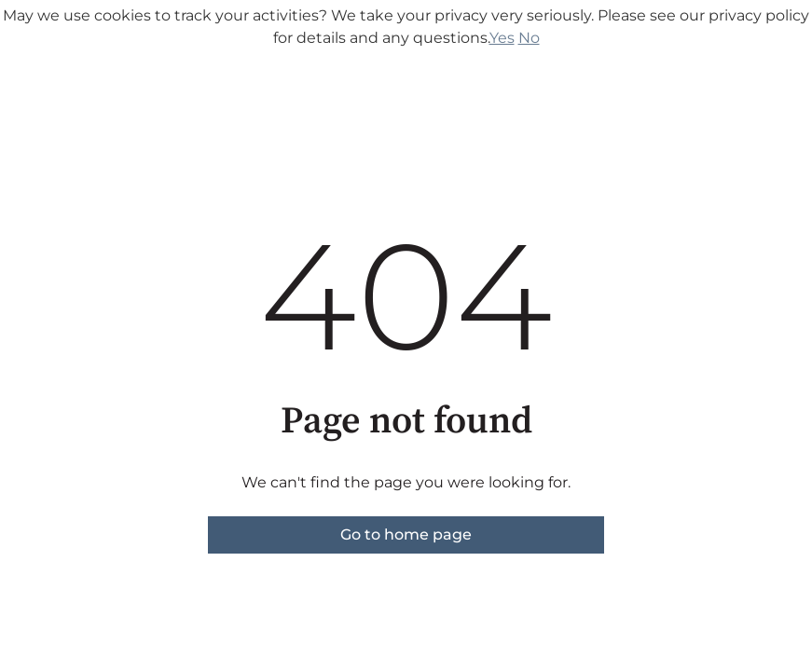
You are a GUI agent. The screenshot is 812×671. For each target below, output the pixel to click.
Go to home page (406, 534)
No (529, 38)
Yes (502, 38)
